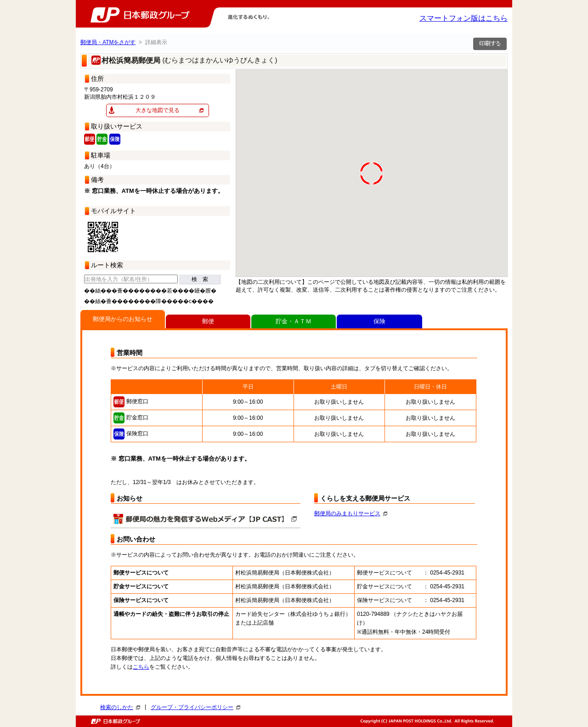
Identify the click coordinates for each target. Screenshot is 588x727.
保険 (379, 321)
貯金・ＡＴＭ (294, 321)
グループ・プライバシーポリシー (195, 707)
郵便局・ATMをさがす (108, 42)
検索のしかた (120, 707)
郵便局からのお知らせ (123, 319)
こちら (141, 667)
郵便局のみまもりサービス (351, 513)
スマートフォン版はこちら (464, 18)
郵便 (208, 321)
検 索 (200, 279)
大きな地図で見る (158, 110)
